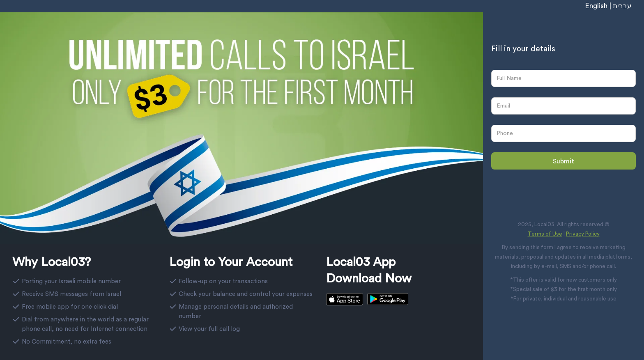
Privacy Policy (583, 234)
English (596, 6)
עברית (622, 6)
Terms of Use (545, 234)
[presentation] (541, 190)
